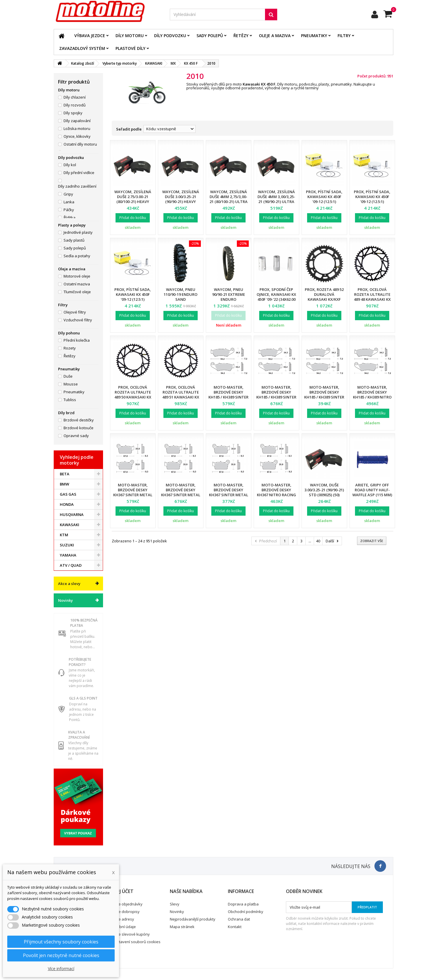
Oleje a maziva (275, 36)
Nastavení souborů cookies (136, 942)
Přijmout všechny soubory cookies (61, 942)
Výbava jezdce (90, 36)
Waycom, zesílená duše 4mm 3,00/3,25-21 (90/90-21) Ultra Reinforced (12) (276, 199)
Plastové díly (130, 48)
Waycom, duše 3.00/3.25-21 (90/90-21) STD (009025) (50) (324, 490)
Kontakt (235, 927)
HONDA (67, 504)
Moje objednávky (127, 904)
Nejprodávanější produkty (193, 919)
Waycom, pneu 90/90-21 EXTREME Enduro (229, 294)
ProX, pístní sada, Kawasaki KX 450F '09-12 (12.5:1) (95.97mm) (324, 199)
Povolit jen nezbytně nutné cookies (61, 955)
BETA (65, 474)
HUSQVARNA (72, 515)
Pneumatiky (314, 36)
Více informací (61, 969)
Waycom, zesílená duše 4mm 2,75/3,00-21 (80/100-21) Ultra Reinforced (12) (229, 199)
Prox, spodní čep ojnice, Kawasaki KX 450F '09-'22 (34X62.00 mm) (276, 297)
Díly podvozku (170, 36)
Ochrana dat (239, 919)
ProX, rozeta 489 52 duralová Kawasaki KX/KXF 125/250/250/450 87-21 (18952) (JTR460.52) (324, 299)
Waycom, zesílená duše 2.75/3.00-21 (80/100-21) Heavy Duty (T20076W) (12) (133, 199)
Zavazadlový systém (82, 48)
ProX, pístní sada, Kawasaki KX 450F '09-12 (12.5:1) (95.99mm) (133, 297)
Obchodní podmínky (246, 912)
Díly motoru (130, 36)
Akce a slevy (69, 584)
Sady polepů (210, 36)
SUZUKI (67, 545)
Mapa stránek (182, 927)
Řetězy (241, 36)
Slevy (175, 904)
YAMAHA (68, 555)
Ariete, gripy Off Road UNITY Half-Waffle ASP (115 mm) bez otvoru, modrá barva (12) (372, 495)
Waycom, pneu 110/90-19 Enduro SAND (181, 294)
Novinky (65, 600)
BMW (64, 484)
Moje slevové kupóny (131, 934)
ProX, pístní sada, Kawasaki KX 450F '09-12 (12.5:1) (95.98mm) (372, 199)
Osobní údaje (124, 927)
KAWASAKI (70, 525)
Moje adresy (123, 919)
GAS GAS (68, 494)
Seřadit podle (129, 129)
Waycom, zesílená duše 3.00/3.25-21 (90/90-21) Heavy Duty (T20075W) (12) (181, 199)
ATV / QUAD (71, 565)
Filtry (344, 36)
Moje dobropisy (126, 912)
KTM (64, 535)
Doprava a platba (243, 904)
